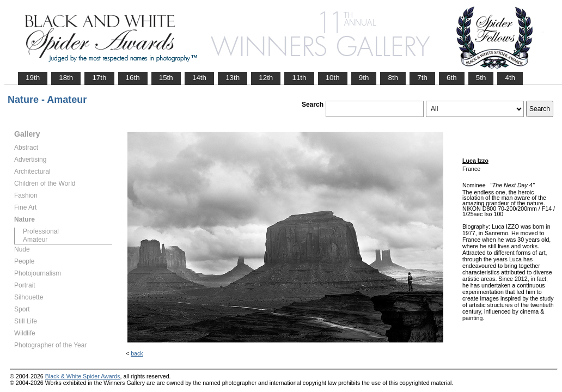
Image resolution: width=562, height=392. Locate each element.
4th (510, 78)
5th (481, 78)
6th (452, 78)
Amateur (35, 240)
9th (364, 78)
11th (299, 78)
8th (393, 78)
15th (166, 78)
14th (199, 78)
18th (66, 78)
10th (333, 78)
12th (266, 78)
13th (233, 78)
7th (422, 78)
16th (133, 78)
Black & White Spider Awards (83, 376)
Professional (41, 231)
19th (33, 78)
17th (99, 78)
